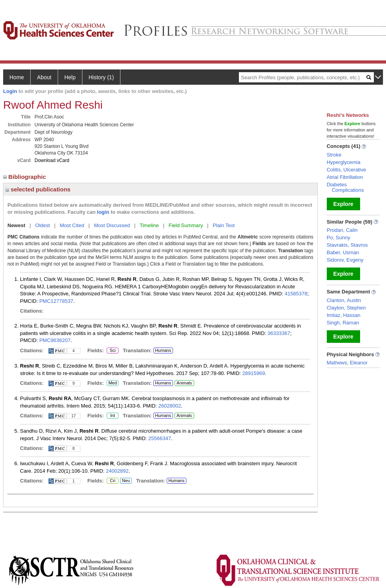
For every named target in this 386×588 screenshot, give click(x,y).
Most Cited (72, 225)
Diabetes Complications (345, 187)
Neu (125, 481)
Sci (111, 351)
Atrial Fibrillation (345, 177)
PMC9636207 (55, 340)
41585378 (296, 294)
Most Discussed (112, 225)
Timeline (149, 225)
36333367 (279, 333)
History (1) (101, 77)
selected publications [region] (38, 189)
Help (70, 77)
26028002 (170, 406)
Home (17, 77)
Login (10, 91)
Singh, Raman (343, 323)
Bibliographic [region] (25, 177)
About (44, 77)
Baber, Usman (343, 252)
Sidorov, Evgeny (345, 260)
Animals (184, 383)
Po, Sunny (339, 238)
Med (112, 383)
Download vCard (52, 160)
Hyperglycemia (344, 162)
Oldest (43, 225)
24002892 (117, 471)
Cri (112, 481)
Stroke (334, 155)
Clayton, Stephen (346, 308)
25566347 (160, 438)
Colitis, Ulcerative (346, 170)
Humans (163, 350)
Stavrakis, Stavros (347, 245)
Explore (343, 204)
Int (112, 416)
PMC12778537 (56, 301)
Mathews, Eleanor (347, 363)
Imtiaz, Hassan (344, 315)
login (103, 212)
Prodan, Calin (342, 230)
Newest (16, 225)
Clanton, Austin (344, 300)
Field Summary (186, 225)
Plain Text (224, 225)
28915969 (254, 373)
